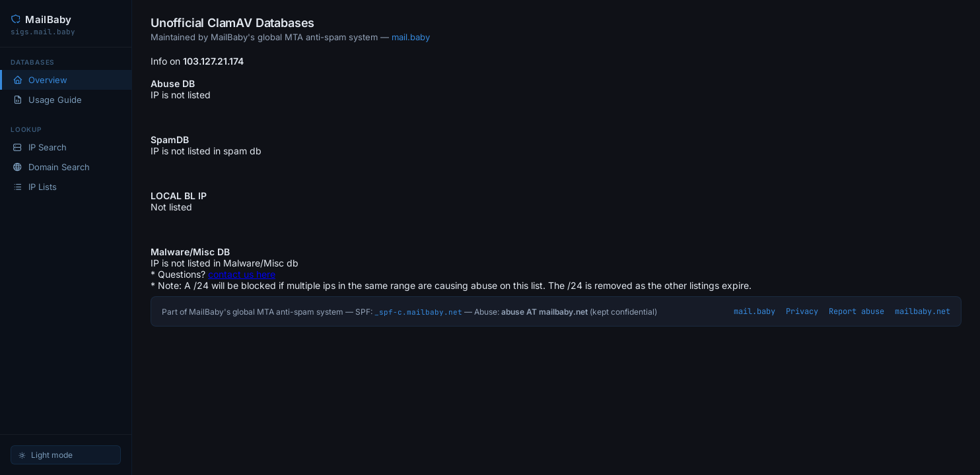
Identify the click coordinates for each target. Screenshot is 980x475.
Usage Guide (47, 100)
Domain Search (51, 167)
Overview (40, 80)
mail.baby (411, 37)
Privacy (802, 311)
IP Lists (35, 187)
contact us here (242, 274)
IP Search (40, 147)
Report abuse (857, 311)
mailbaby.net (923, 311)
